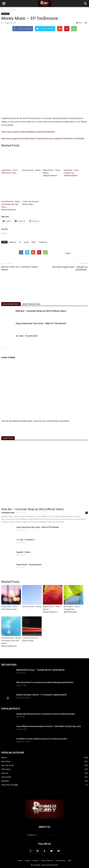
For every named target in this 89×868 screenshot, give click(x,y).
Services (35, 861)
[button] (85, 3)
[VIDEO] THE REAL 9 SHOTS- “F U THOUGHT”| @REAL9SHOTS (42, 695)
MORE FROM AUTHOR (31, 304)
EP (20, 242)
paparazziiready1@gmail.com (50, 835)
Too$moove (43, 242)
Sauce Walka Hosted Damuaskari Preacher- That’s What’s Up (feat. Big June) (49, 726)
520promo (13, 242)
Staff (70, 861)
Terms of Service (47, 861)
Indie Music (6, 769)
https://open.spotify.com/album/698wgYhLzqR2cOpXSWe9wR (28, 132)
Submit (27, 861)
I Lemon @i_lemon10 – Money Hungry (31, 203)
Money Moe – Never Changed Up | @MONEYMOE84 (71, 173)
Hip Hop (5, 773)
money (26, 242)
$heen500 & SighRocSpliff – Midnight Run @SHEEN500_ (70, 268)
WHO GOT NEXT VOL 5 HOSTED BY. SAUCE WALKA (20, 268)
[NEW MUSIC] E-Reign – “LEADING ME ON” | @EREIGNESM (40, 670)
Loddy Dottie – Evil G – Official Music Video (10, 171)
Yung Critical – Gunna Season (29, 565)
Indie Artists (6, 777)
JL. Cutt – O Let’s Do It (27, 336)
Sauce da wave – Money (31, 170)
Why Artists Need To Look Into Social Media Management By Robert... (46, 682)
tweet (68, 253)
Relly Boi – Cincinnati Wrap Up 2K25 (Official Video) (41, 311)
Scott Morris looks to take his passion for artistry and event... (42, 739)
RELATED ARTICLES (11, 304)
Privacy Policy (61, 861)
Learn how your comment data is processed (51, 421)
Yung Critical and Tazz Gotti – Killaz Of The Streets (41, 323)
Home (4, 10)
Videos (4, 758)
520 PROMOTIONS (8, 513)
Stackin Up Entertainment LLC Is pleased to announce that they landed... (46, 714)
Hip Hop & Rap (8, 765)
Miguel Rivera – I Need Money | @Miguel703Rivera (52, 173)
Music (34, 242)
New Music (5, 14)
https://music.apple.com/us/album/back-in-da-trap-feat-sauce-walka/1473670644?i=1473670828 (43, 138)
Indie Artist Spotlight (10, 785)
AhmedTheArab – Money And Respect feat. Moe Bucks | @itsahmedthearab (11, 205)
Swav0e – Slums (23, 552)
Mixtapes (5, 781)
